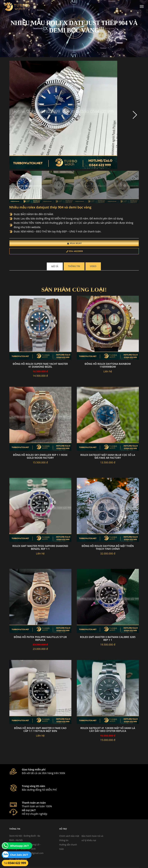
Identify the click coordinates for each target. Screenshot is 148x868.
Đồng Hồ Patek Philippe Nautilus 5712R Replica (40, 639)
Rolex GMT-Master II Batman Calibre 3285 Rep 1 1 (108, 639)
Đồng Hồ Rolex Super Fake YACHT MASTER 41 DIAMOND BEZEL (40, 366)
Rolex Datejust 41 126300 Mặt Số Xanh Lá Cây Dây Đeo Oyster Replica (108, 730)
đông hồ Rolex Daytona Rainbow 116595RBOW (108, 366)
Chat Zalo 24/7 (19, 855)
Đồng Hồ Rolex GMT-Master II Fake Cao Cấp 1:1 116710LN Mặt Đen (40, 730)
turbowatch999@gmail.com (30, 835)
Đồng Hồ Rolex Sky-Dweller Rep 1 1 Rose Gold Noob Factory (40, 457)
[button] (135, 115)
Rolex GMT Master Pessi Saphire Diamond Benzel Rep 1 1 (40, 548)
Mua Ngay (75, 244)
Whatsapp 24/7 (19, 846)
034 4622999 (75, 252)
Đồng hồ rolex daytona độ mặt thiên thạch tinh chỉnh (108, 548)
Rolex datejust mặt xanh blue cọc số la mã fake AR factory (108, 457)
